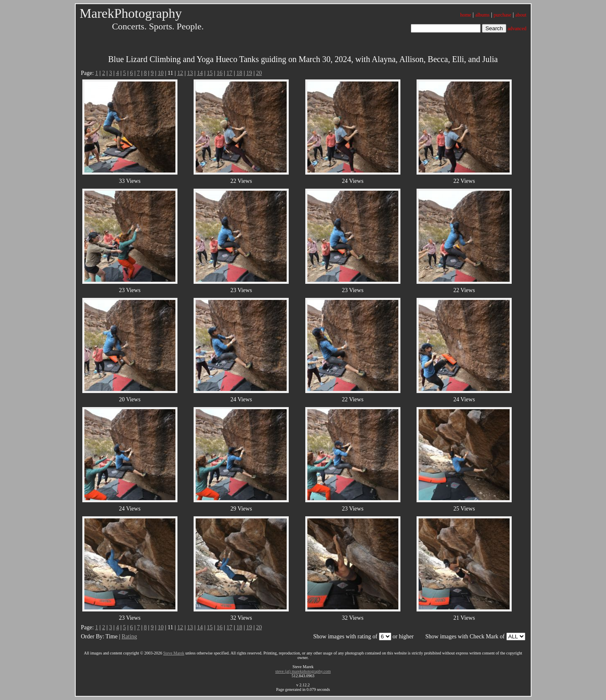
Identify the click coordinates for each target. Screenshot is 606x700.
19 (249, 73)
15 (210, 73)
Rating (129, 636)
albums (483, 15)
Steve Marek (174, 653)
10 (160, 73)
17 (230, 73)
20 (259, 73)
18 (239, 73)
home (466, 15)
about (521, 15)
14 (200, 73)
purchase (502, 15)
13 (190, 73)
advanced (517, 29)
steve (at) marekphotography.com (303, 671)
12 (180, 73)
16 (220, 73)
